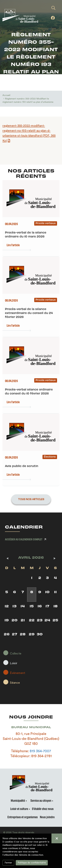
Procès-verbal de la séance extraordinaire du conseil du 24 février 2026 (29, 313)
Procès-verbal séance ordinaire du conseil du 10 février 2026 (29, 391)
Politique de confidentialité (32, 863)
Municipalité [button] (18, 800)
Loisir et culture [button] (19, 809)
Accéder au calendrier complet (24, 539)
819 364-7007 (40, 751)
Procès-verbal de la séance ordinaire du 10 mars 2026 (26, 234)
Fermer (8, 863)
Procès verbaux (46, 223)
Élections (50, 457)
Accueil (6, 95)
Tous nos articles (31, 499)
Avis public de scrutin (22, 466)
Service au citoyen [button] (41, 800)
